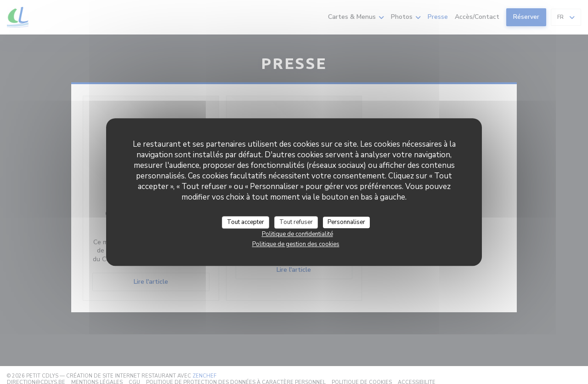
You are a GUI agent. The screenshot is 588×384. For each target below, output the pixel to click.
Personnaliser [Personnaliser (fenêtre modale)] (346, 222)
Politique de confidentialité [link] (297, 234)
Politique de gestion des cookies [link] (296, 244)
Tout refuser (296, 222)
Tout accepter (246, 222)
